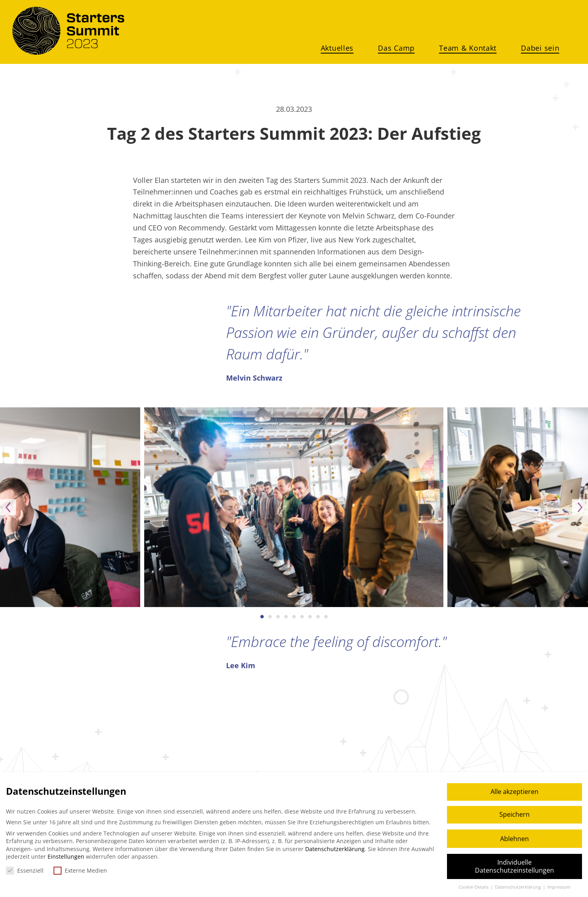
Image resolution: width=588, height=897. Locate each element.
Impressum (559, 887)
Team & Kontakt (468, 48)
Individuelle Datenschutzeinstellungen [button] (514, 866)
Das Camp (396, 48)
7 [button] (310, 617)
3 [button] (278, 617)
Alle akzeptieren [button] (514, 792)
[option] (294, 507)
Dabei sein (540, 48)
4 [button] (286, 617)
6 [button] (302, 617)
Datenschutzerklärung (335, 849)
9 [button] (326, 617)
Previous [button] (8, 507)
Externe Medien (80, 870)
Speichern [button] (514, 814)
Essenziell (25, 870)
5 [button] (294, 617)
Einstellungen (66, 856)
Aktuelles (337, 48)
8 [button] (318, 617)
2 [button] (270, 617)
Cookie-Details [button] (474, 887)
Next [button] (580, 507)
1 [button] (262, 617)
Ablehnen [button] (514, 839)
